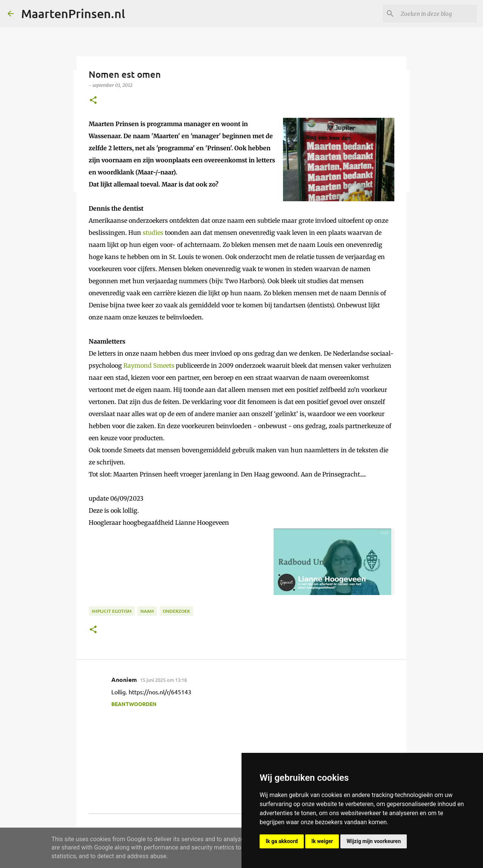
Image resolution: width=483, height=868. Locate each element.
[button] (93, 101)
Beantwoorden (134, 704)
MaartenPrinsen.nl (73, 13)
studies (153, 233)
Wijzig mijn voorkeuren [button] (374, 841)
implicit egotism (112, 611)
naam (147, 611)
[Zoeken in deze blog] (437, 14)
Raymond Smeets (149, 365)
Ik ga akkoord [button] (282, 841)
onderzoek (176, 611)
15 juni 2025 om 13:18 (163, 680)
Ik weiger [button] (322, 841)
